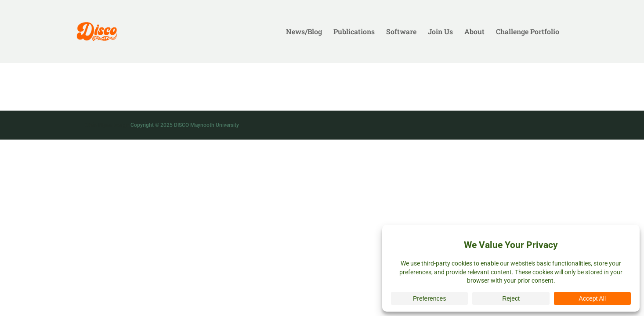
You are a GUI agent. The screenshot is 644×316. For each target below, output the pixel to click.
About (474, 32)
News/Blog (304, 32)
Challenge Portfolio (528, 32)
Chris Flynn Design (107, 125)
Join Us (440, 32)
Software (401, 32)
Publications (354, 32)
